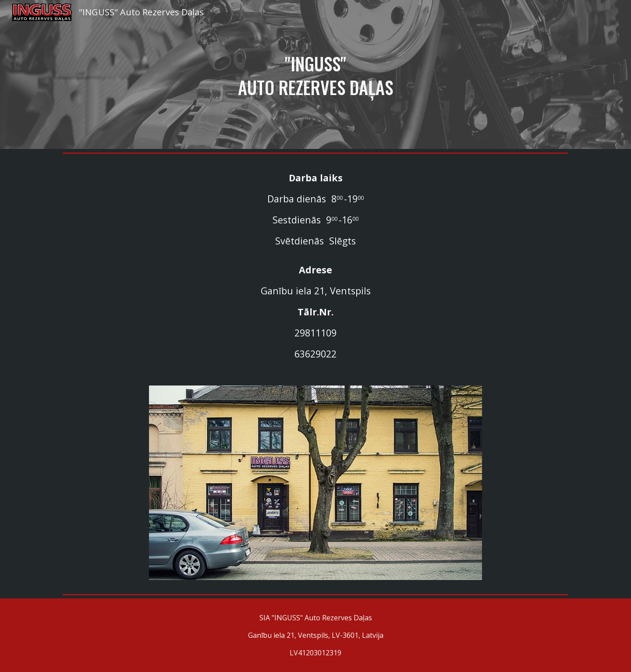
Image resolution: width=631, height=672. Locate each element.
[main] (315, 75)
